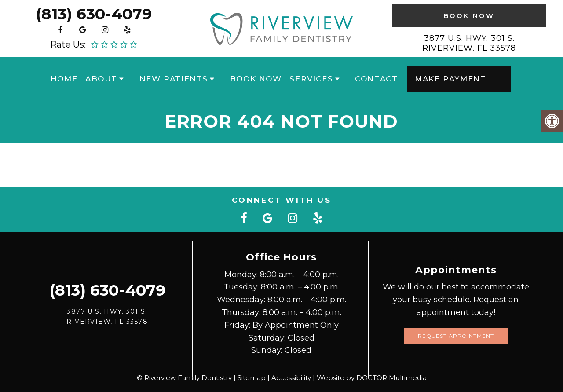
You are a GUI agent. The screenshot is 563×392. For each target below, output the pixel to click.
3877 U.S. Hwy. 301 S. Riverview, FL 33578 (469, 43)
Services (311, 79)
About (101, 79)
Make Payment (450, 79)
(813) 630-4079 (94, 14)
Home (64, 79)
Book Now (469, 16)
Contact (376, 79)
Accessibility (291, 378)
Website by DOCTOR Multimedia (372, 378)
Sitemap (252, 378)
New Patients (174, 79)
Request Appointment (456, 336)
